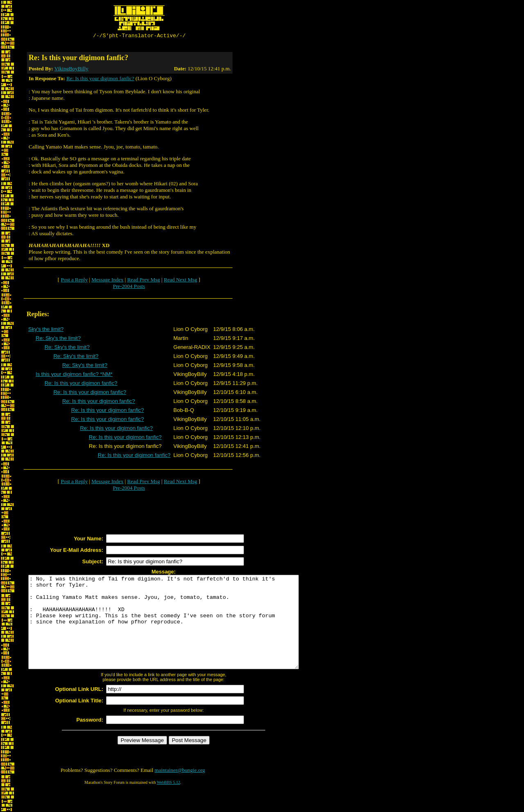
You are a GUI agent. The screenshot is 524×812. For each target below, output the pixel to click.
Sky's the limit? (46, 330)
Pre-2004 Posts (129, 287)
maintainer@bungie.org (180, 790)
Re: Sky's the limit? (58, 339)
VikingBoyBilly (71, 70)
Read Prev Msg (144, 281)
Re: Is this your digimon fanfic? (100, 80)
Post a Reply (74, 281)
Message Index (107, 281)
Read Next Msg (181, 281)
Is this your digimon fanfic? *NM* (74, 375)
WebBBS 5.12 (168, 802)
